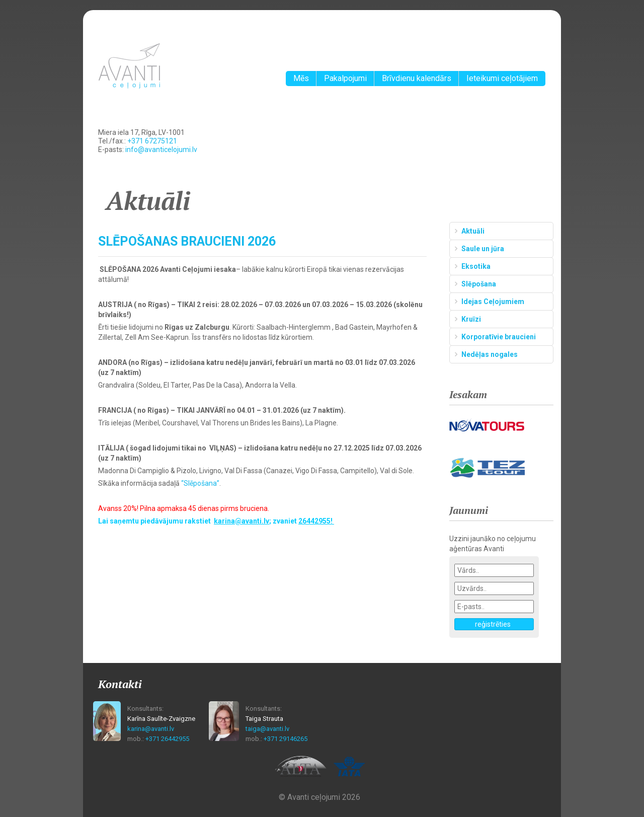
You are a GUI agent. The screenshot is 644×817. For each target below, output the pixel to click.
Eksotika (476, 266)
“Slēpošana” (200, 483)
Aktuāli (473, 231)
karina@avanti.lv (151, 729)
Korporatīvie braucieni (499, 337)
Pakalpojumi (345, 78)
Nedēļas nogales (490, 354)
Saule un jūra (483, 249)
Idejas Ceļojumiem (493, 302)
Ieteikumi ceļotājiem (502, 78)
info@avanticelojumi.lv (161, 150)
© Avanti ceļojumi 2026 (319, 797)
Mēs (301, 78)
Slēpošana (479, 284)
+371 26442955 (167, 739)
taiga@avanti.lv (267, 729)
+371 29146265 (286, 739)
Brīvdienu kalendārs (417, 78)
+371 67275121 (152, 141)
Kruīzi (471, 319)
